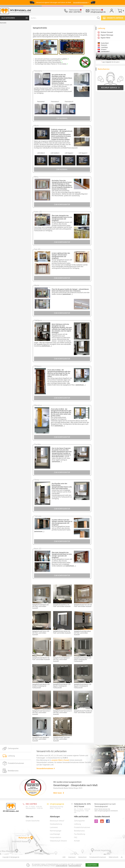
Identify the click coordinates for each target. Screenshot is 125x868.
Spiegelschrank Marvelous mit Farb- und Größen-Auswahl (82, 633)
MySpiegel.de (15, 857)
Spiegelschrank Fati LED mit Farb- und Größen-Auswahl (83, 606)
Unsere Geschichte (33, 821)
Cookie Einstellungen (62, 866)
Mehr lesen (59, 793)
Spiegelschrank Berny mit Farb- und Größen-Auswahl (62, 606)
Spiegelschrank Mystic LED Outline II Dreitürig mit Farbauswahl (41, 686)
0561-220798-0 (75, 12)
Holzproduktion (56, 837)
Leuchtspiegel (55, 834)
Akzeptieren (92, 865)
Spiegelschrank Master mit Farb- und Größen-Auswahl (41, 659)
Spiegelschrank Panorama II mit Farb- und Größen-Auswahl (41, 713)
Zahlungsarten (79, 821)
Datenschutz (82, 857)
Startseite (3, 23)
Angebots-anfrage (113, 18)
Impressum (72, 857)
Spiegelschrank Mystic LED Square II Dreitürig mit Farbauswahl (83, 686)
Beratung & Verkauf (57, 821)
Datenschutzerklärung (75, 866)
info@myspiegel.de (98, 12)
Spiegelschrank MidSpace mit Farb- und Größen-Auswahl (61, 659)
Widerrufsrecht (114, 857)
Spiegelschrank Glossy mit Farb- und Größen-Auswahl (62, 632)
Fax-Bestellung (80, 834)
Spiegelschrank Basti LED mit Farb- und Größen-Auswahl (40, 606)
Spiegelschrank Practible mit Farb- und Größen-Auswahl (83, 712)
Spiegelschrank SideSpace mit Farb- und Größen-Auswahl (41, 739)
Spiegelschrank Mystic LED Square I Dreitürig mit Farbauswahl (62, 686)
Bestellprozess (79, 831)
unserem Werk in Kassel (60, 760)
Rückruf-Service (109, 88)
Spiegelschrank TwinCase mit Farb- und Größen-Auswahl (61, 739)
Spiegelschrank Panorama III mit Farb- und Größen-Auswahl (62, 713)
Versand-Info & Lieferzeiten (52, 751)
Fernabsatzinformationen (98, 857)
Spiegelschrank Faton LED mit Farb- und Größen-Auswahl (41, 633)
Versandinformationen (46, 768)
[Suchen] (98, 18)
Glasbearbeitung (56, 824)
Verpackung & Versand (58, 841)
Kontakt (77, 841)
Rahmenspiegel (56, 831)
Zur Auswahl (62, 118)
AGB (64, 857)
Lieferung (77, 824)
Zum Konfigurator (62, 205)
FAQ (76, 837)
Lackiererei (54, 827)
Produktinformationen (82, 827)
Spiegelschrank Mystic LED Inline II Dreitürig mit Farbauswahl (83, 659)
